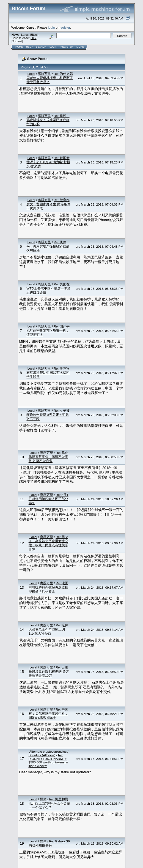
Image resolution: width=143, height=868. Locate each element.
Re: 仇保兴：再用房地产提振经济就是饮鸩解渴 (48, 246)
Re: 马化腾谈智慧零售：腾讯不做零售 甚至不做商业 (48, 457)
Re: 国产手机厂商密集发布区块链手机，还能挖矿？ (48, 330)
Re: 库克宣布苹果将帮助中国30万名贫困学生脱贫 (48, 372)
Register (67, 47)
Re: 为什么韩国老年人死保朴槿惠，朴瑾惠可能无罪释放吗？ (50, 78)
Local (31, 74)
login (52, 27)
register (65, 27)
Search (41, 47)
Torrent (17, 41)
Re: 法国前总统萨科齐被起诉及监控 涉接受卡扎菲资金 (48, 587)
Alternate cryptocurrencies (48, 751)
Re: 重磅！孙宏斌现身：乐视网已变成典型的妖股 (48, 120)
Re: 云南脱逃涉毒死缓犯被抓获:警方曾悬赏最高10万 (49, 671)
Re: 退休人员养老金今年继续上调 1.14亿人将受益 (48, 629)
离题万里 (44, 74)
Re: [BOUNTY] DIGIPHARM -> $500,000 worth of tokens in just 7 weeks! (48, 760)
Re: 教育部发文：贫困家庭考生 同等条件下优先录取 (48, 204)
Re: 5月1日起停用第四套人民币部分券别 (49, 499)
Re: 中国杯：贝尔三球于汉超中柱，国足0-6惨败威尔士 (48, 713)
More (80, 47)
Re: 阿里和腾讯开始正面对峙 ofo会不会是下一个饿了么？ (50, 803)
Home (19, 47)
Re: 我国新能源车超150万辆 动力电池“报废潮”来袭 (48, 162)
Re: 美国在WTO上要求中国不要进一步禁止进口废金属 (48, 288)
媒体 (43, 799)
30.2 (33, 38)
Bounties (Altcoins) (42, 755)
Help (29, 47)
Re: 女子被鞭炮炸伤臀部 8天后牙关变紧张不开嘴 (48, 415)
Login (53, 47)
